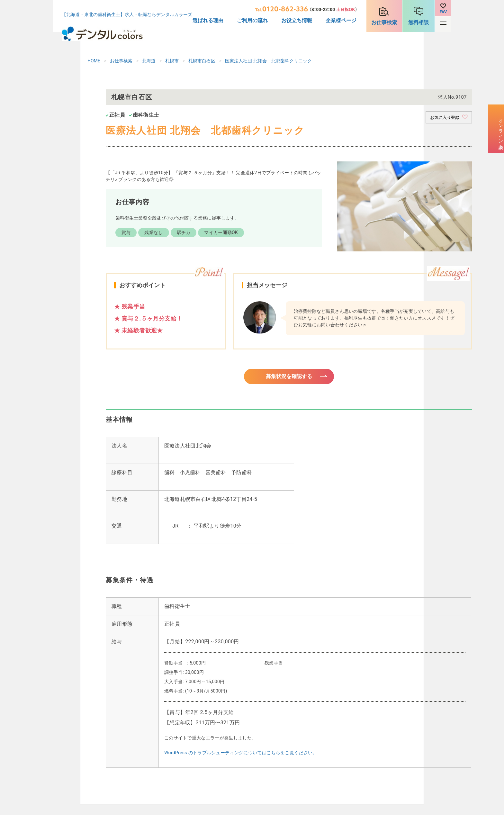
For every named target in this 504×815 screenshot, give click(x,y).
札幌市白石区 (202, 61)
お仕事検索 (384, 22)
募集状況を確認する (289, 379)
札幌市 (172, 61)
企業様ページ (341, 20)
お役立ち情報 (297, 20)
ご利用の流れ (252, 20)
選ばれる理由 (208, 20)
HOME (94, 61)
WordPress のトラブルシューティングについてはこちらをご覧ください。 (241, 756)
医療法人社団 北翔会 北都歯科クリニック (268, 61)
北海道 (149, 61)
